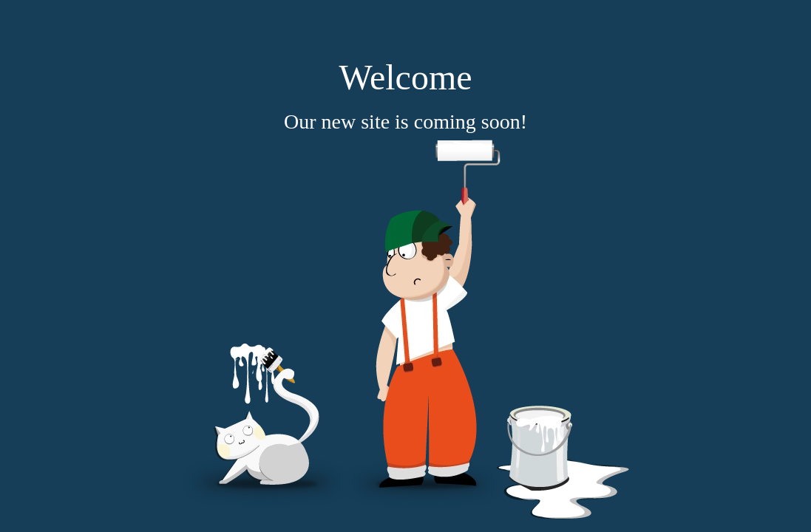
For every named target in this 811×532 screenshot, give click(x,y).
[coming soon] (406, 330)
